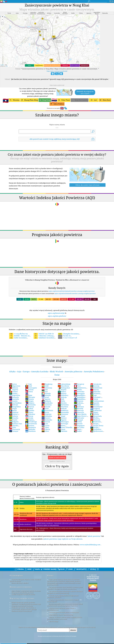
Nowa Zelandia (65, 427)
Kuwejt (46, 422)
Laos (45, 424)
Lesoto (45, 426)
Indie (45, 386)
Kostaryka (47, 420)
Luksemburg (64, 384)
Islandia (46, 395)
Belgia (13, 408)
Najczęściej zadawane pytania (22, 598)
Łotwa (13, 384)
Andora (13, 392)
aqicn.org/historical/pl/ (56, 313)
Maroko (62, 403)
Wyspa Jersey (97, 426)
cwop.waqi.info (52, 601)
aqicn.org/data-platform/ (57, 316)
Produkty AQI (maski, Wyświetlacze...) (24, 608)
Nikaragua (63, 422)
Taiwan (95, 390)
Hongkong (47, 384)
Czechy (29, 390)
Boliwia (13, 416)
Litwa (45, 431)
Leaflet (2, 65)
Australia (14, 399)
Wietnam (95, 420)
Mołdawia (63, 410)
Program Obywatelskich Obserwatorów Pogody (64, 600)
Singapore (79, 426)
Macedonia (63, 386)
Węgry (94, 412)
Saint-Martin (80, 414)
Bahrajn (14, 405)
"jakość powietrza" (94, 536)
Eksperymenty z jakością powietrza (23, 593)
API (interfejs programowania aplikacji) (24, 609)
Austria (13, 401)
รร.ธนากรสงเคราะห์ (67, 338)
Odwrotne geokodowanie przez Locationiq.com (64, 612)
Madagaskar (64, 388)
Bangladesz (15, 407)
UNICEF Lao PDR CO (44, 334)
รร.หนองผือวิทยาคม (18, 334)
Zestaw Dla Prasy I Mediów (20, 583)
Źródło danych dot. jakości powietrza (23, 602)
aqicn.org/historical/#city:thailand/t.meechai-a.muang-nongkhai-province (72, 291)
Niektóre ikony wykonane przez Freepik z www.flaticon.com (61, 609)
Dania (29, 392)
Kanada (46, 407)
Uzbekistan (96, 410)
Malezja (62, 397)
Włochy (95, 414)
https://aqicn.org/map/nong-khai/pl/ (57, 71)
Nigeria (62, 420)
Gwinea (30, 426)
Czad (29, 386)
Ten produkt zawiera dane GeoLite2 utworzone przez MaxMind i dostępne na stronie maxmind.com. (65, 588)
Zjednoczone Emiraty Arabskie (97, 432)
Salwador (79, 418)
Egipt (29, 395)
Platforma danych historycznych (22, 611)
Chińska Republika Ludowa (16, 426)
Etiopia (29, 401)
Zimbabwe (96, 429)
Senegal (78, 420)
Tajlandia (95, 392)
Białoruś (14, 412)
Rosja (77, 405)
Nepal (62, 416)
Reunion (79, 401)
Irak (45, 390)
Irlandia (46, 393)
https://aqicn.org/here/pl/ (57, 85)
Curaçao (14, 431)
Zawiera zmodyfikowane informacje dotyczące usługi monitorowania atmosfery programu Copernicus (65, 605)
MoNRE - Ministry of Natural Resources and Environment (26, 336)
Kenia (45, 412)
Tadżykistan (96, 388)
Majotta (62, 390)
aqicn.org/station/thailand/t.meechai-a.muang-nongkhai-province (75, 293)
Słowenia (79, 412)
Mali (61, 399)
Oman (62, 429)
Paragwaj (79, 384)
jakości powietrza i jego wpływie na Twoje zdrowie (63, 539)
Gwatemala (31, 424)
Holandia (30, 429)
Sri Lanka (79, 427)
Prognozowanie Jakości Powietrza (22, 606)
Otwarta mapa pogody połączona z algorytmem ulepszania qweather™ (63, 596)
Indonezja (47, 388)
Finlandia (30, 405)
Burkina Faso (16, 424)
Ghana (29, 412)
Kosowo (46, 418)
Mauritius (63, 407)
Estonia (30, 399)
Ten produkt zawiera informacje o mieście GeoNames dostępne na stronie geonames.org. (65, 592)
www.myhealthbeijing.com (90, 545)
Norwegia (63, 424)
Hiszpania (31, 427)
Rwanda (79, 408)
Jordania (46, 401)
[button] (2, 17)
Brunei (13, 420)
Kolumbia (47, 416)
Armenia (14, 397)
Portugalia (79, 393)
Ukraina (95, 405)
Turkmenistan (97, 401)
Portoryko (79, 392)
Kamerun (47, 405)
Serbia (78, 422)
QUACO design (54, 621)
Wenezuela (96, 416)
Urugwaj (95, 408)
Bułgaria (14, 422)
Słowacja (79, 410)
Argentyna (15, 395)
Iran (45, 392)
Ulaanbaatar (96, 407)
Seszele (78, 424)
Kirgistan (47, 414)
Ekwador (30, 397)
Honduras (30, 431)
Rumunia (79, 407)
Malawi (62, 393)
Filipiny (30, 403)
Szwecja (95, 386)
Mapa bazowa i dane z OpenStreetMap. (61, 615)
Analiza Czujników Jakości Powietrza (23, 594)
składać (73, 630)
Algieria (14, 390)
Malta (61, 401)
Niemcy (62, 418)
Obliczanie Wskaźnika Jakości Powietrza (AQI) (26, 604)
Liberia (46, 429)
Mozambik (63, 412)
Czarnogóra (31, 388)
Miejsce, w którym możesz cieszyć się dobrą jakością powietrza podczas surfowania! (65, 618)
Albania (14, 388)
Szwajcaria (96, 384)
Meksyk (62, 408)
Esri (7, 66)
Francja (30, 407)
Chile (13, 427)
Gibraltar (30, 414)
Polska (78, 390)
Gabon (29, 408)
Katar (45, 408)
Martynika (63, 405)
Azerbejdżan (15, 403)
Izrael (45, 397)
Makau (62, 392)
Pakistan (63, 431)
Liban (45, 427)
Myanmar (63, 414)
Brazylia (14, 418)
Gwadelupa (31, 422)
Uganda (95, 403)
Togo (94, 395)
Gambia (30, 410)
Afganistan (15, 386)
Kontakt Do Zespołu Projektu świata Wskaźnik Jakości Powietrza (25, 580)
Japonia (46, 399)
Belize (13, 410)
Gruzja (29, 418)
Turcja (94, 399)
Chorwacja (15, 429)
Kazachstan (47, 410)
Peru (77, 386)
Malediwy (63, 395)
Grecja (29, 416)
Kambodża (47, 403)
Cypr (29, 384)
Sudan (78, 431)
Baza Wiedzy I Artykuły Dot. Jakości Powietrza (26, 591)
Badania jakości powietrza (21, 587)
